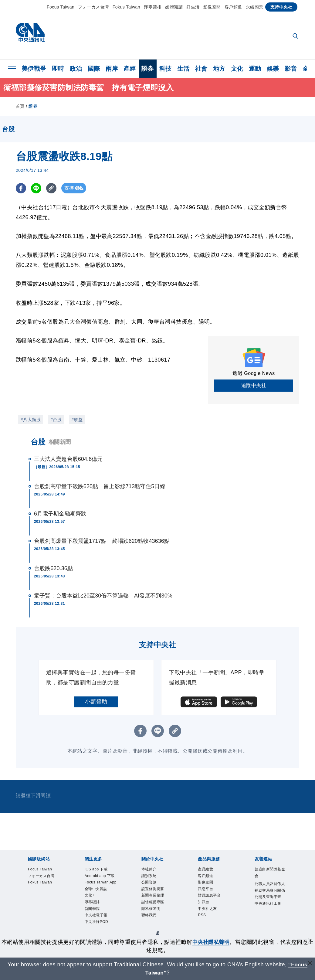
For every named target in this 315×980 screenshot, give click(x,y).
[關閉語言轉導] (310, 964)
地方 (219, 69)
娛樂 (273, 69)
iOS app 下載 (99, 874)
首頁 (20, 106)
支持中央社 (281, 7)
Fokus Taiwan (126, 7)
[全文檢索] (296, 36)
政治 (76, 69)
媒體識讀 (174, 7)
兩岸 (112, 69)
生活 (183, 69)
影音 (291, 69)
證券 (148, 69)
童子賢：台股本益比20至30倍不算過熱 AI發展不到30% (103, 596)
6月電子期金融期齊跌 (60, 514)
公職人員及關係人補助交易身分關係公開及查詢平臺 (269, 903)
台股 (38, 442)
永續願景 (255, 7)
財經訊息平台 (212, 907)
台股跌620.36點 (53, 568)
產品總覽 (209, 870)
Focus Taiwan (61, 7)
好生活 (193, 7)
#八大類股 (31, 420)
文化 (237, 69)
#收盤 (77, 420)
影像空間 (212, 7)
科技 (166, 69)
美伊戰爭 (34, 69)
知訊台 (206, 919)
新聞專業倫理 (156, 915)
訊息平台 (209, 895)
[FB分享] (21, 188)
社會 (201, 69)
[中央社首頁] (30, 34)
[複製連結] (52, 188)
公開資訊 (153, 886)
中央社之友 (212, 927)
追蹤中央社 (254, 385)
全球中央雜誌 (99, 923)
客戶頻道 (233, 7)
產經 (130, 69)
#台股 (56, 420)
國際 (94, 69)
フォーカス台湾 (93, 7)
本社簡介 (153, 870)
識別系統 (153, 878)
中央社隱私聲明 (211, 942)
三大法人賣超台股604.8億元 (68, 459)
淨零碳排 (153, 7)
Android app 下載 (100, 891)
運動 (255, 69)
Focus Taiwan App (99, 907)
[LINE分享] (37, 188)
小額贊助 (96, 702)
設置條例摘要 (156, 899)
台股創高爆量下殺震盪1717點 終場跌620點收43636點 (102, 541)
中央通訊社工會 (269, 932)
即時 (58, 69)
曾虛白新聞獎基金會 (269, 874)
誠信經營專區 (156, 932)
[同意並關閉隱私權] (310, 941)
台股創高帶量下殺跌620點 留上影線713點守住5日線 (100, 486)
